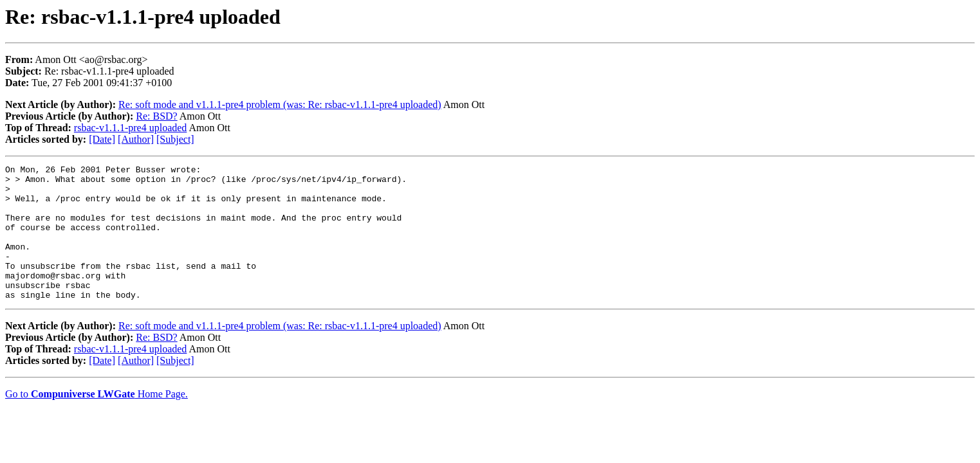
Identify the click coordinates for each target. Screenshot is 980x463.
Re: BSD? (156, 116)
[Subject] (175, 139)
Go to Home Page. (97, 421)
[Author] (136, 139)
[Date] (102, 139)
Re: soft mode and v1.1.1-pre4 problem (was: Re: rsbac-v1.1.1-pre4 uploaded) (280, 104)
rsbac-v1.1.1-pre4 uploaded (131, 128)
